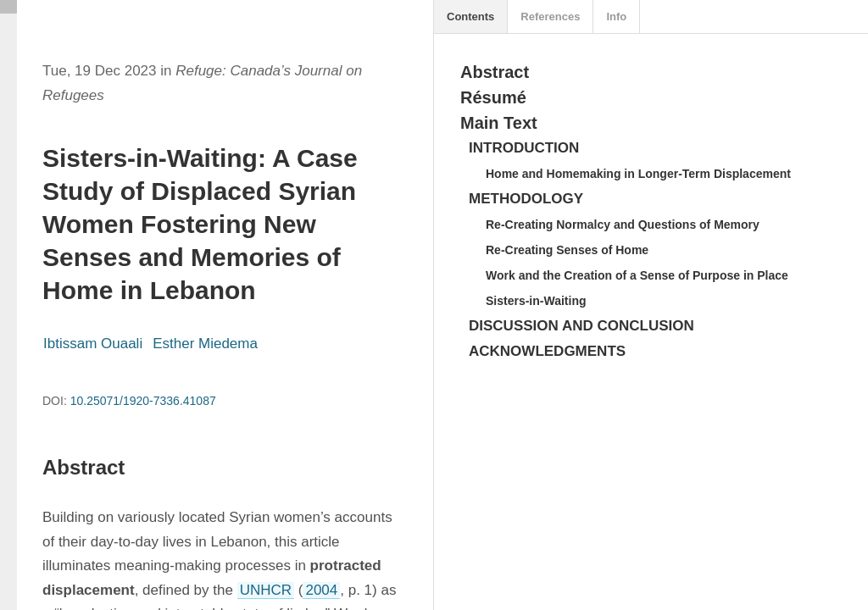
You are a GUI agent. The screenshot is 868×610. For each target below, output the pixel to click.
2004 (321, 590)
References (550, 17)
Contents (470, 17)
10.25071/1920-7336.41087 (143, 401)
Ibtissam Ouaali (93, 344)
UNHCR (266, 590)
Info (616, 17)
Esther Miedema (205, 344)
